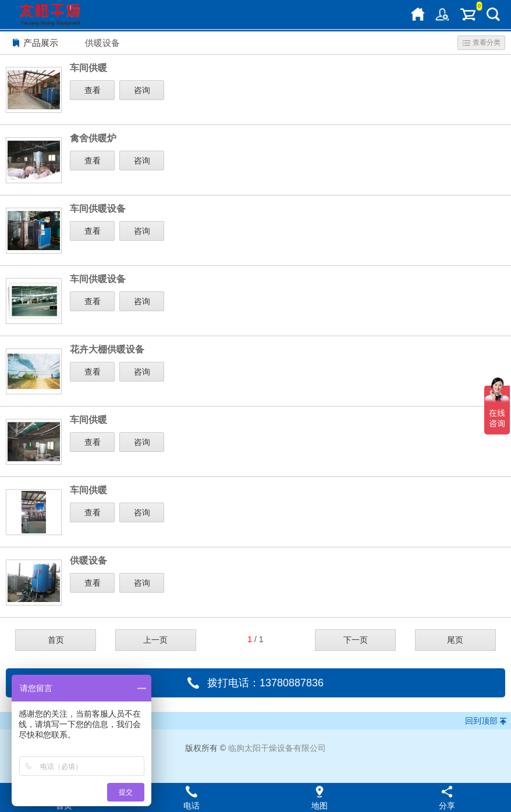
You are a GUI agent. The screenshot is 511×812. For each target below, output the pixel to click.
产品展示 (41, 43)
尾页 (455, 640)
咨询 (142, 90)
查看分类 (482, 42)
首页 (56, 640)
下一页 (356, 640)
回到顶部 (481, 721)
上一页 (155, 640)
